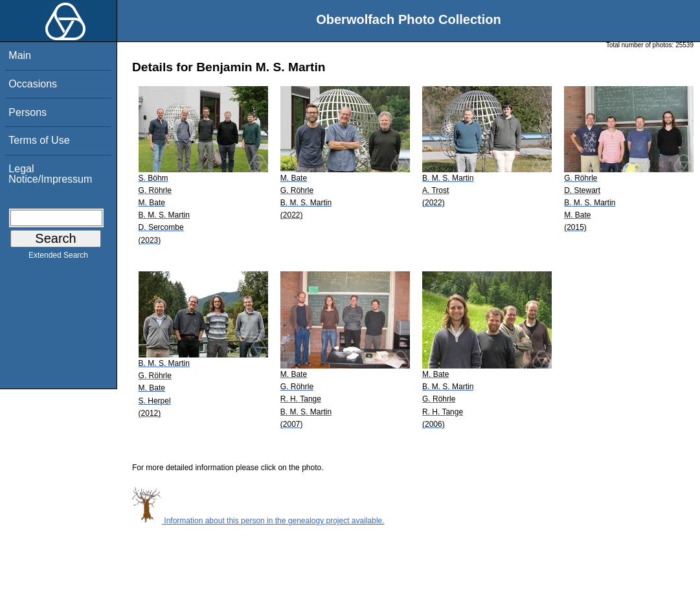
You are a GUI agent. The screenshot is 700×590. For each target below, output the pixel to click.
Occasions (33, 84)
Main (20, 55)
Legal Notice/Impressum (50, 174)
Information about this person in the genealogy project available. (258, 521)
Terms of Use (39, 140)
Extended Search (58, 258)
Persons (28, 112)
